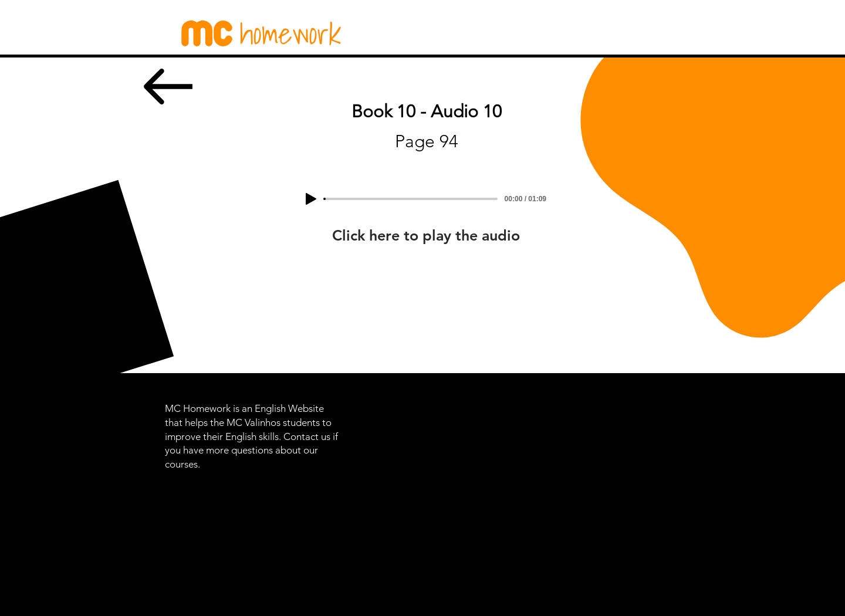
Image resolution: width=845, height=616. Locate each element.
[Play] (311, 199)
